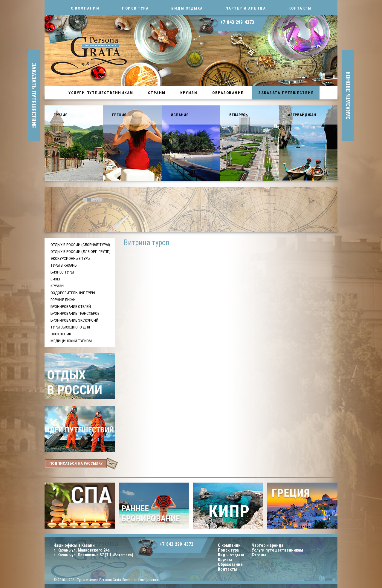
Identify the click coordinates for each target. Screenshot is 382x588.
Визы (55, 279)
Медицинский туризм (71, 341)
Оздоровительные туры (73, 293)
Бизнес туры (62, 272)
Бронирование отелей (71, 307)
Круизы (189, 93)
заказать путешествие (34, 96)
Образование (228, 93)
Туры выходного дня (70, 327)
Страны (157, 93)
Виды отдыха (187, 8)
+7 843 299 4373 (237, 22)
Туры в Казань (64, 265)
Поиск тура (135, 8)
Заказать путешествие (286, 93)
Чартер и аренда (246, 8)
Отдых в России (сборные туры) (80, 245)
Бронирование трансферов (75, 313)
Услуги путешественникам (101, 93)
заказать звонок (348, 96)
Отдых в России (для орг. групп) (81, 252)
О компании (85, 8)
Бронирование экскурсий (74, 320)
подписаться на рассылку (76, 463)
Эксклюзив (61, 334)
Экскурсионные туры (71, 258)
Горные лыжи (63, 300)
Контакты (300, 8)
